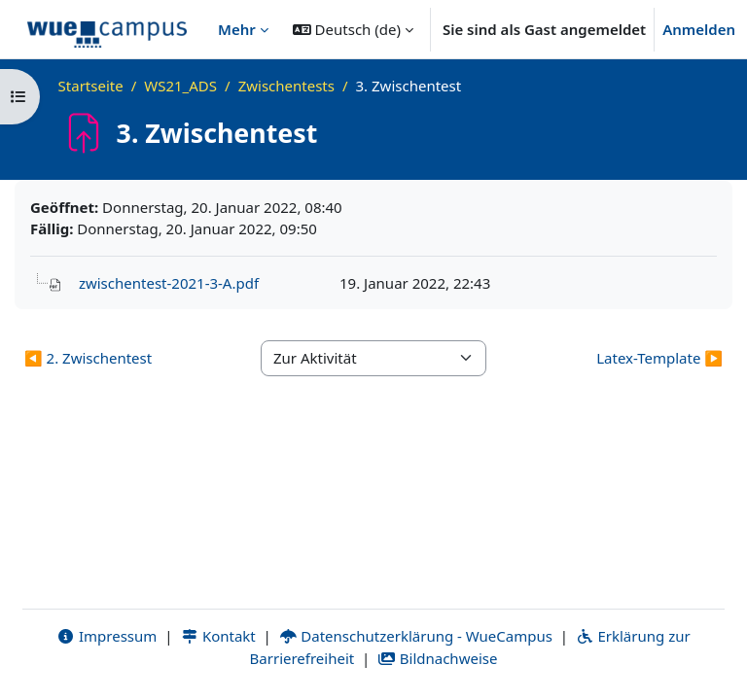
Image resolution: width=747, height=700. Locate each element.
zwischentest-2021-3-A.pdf (169, 283)
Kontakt (218, 636)
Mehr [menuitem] (237, 29)
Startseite (91, 86)
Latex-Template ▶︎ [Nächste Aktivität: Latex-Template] (659, 358)
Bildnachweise (437, 658)
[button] (353, 29)
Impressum (107, 636)
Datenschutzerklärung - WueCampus (416, 636)
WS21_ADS (180, 86)
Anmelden (699, 29)
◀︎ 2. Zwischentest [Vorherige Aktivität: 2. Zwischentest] (88, 358)
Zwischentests (286, 86)
